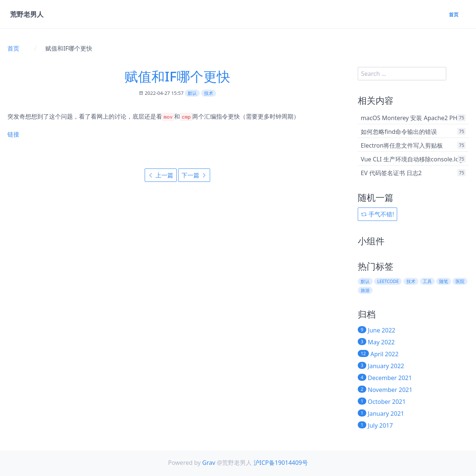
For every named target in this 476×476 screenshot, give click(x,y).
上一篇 (161, 175)
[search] (402, 74)
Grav (209, 463)
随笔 (444, 281)
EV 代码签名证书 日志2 (391, 173)
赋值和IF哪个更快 (177, 76)
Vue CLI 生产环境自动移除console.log (412, 159)
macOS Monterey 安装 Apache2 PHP (411, 118)
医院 (460, 281)
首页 (453, 15)
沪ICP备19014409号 (281, 463)
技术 (209, 93)
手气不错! (377, 214)
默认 (192, 93)
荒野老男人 (27, 15)
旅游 (365, 290)
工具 (427, 281)
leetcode (388, 281)
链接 (13, 134)
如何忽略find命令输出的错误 (399, 132)
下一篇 (194, 175)
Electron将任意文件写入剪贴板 (402, 145)
